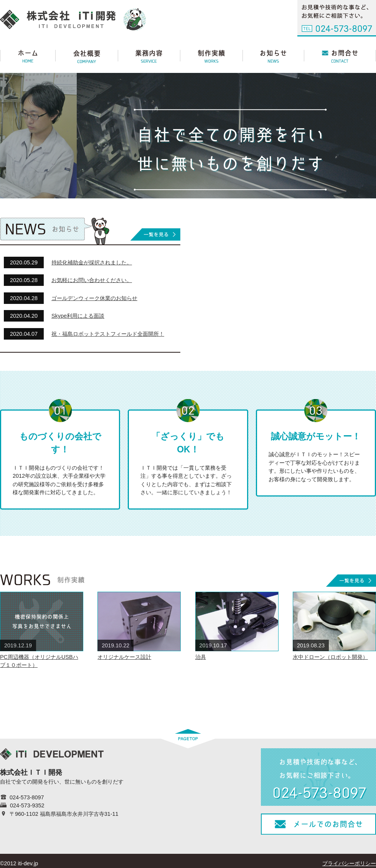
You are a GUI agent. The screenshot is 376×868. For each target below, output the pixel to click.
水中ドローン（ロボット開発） (330, 657)
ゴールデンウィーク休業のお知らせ (94, 298)
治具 (201, 657)
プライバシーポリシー (349, 863)
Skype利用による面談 (78, 316)
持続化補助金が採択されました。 (92, 262)
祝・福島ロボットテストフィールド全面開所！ (108, 334)
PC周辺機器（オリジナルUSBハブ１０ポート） (39, 661)
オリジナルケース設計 (124, 657)
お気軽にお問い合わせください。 (92, 280)
